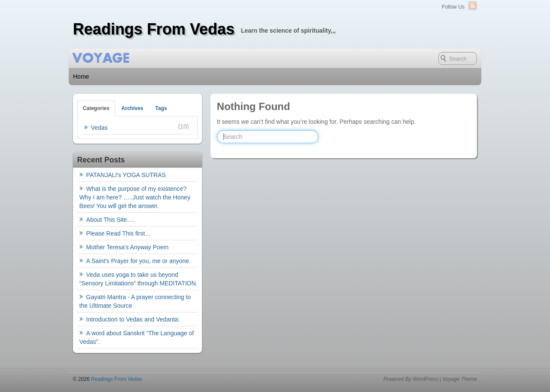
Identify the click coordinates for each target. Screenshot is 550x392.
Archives (133, 108)
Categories (96, 108)
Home (81, 77)
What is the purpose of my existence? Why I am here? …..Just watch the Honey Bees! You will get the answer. (135, 197)
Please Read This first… (119, 233)
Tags (161, 108)
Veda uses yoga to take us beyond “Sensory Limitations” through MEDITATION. (139, 279)
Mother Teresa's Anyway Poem (128, 247)
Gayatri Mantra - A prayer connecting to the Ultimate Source (135, 301)
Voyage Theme (460, 379)
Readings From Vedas (154, 29)
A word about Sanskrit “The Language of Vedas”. (137, 337)
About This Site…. (111, 220)
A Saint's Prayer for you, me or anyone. (139, 261)
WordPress (425, 379)
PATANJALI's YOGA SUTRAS (126, 175)
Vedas (99, 128)
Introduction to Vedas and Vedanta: (133, 319)
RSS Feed (473, 6)
